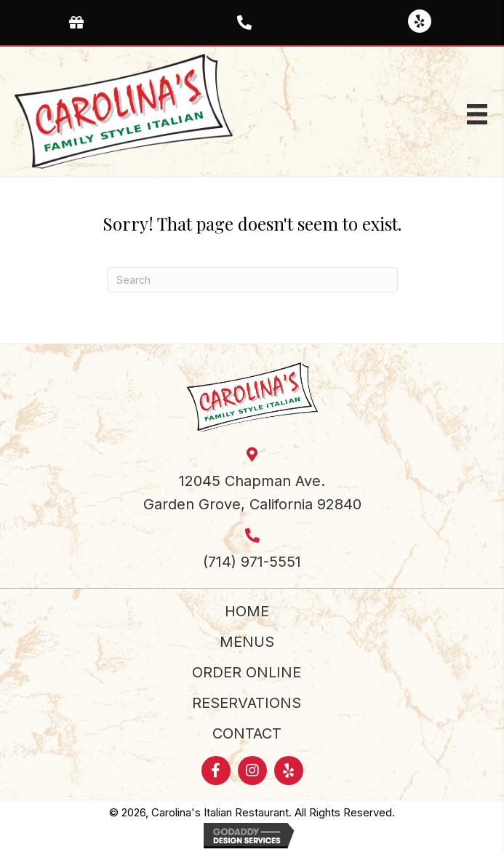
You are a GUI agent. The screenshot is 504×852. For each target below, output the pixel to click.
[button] (420, 21)
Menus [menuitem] (247, 642)
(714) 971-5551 (252, 562)
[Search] (252, 280)
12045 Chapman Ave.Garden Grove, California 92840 (252, 493)
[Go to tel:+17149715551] (252, 21)
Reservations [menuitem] (247, 703)
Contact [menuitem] (247, 733)
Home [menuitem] (247, 611)
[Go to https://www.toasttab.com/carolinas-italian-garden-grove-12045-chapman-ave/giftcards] (84, 21)
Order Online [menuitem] (247, 672)
